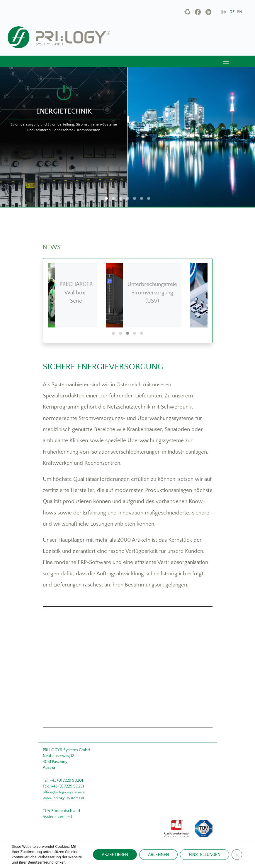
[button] (113, 333)
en (240, 12)
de (232, 12)
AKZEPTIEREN (115, 855)
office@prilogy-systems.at (64, 792)
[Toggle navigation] (226, 61)
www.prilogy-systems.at (63, 798)
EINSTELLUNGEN (205, 855)
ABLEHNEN (158, 855)
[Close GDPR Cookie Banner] (237, 855)
